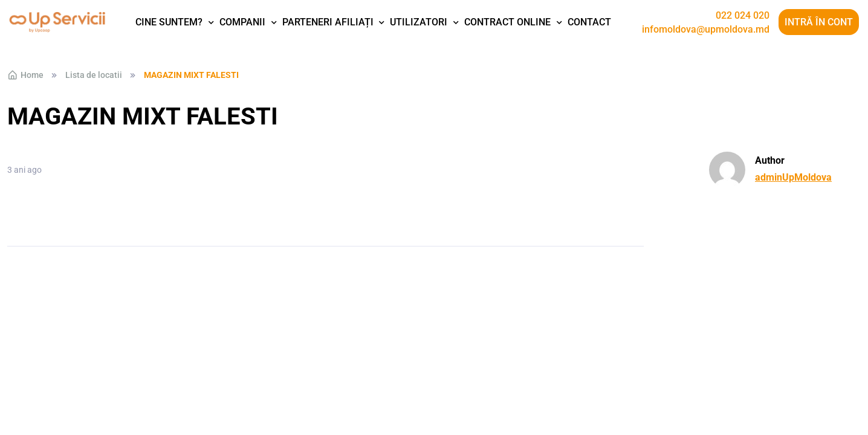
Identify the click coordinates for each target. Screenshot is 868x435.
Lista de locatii (94, 75)
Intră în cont (819, 22)
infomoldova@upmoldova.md (706, 30)
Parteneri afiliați (328, 22)
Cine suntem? (169, 22)
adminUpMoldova (793, 177)
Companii (242, 22)
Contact (589, 22)
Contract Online (507, 22)
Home (25, 75)
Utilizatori (419, 22)
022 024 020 (743, 16)
